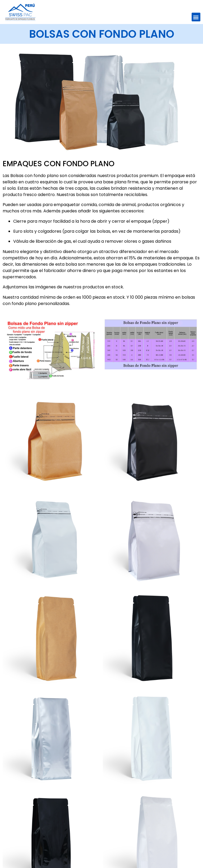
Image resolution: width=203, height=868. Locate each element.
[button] (196, 17)
